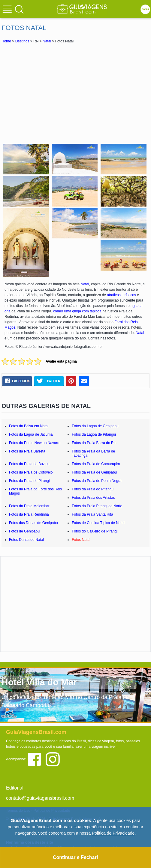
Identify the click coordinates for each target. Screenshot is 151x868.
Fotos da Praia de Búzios (29, 464)
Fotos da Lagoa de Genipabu (95, 426)
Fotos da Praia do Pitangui (93, 489)
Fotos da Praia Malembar (29, 506)
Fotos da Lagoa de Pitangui (94, 434)
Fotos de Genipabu (24, 531)
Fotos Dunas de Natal (26, 540)
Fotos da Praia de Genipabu (94, 472)
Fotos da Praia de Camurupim (96, 464)
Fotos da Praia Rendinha (29, 514)
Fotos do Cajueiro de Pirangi (95, 531)
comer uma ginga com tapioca (77, 311)
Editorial (15, 788)
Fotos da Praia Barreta (27, 451)
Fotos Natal (81, 540)
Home (6, 41)
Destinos (22, 41)
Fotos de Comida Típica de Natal (98, 523)
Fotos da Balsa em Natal (29, 426)
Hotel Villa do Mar (39, 682)
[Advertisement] (76, 93)
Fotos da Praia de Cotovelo (31, 472)
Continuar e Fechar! (75, 857)
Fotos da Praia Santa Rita (92, 514)
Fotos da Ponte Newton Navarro (35, 443)
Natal (47, 41)
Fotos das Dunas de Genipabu (33, 523)
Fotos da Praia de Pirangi (29, 481)
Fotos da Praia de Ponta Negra (97, 481)
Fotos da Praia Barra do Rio (94, 443)
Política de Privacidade (113, 833)
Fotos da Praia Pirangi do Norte (97, 506)
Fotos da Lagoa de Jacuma (31, 434)
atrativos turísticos (121, 295)
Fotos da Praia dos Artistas (93, 498)
